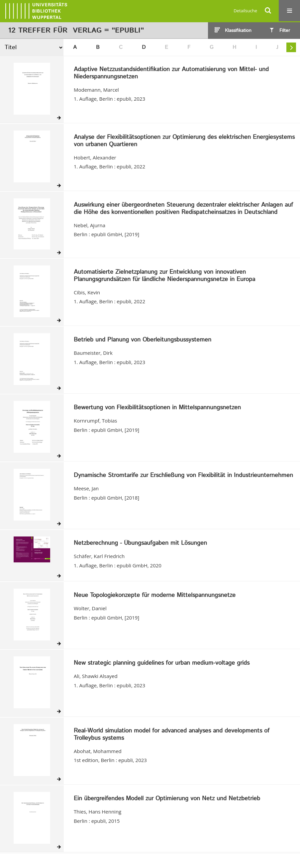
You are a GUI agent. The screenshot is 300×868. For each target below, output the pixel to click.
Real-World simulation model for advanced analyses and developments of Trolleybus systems (172, 735)
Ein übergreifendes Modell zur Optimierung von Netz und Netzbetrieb (167, 799)
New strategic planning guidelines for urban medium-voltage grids (162, 663)
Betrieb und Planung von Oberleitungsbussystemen (143, 340)
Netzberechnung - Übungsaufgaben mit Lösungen (140, 543)
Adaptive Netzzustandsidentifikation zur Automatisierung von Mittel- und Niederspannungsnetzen (171, 73)
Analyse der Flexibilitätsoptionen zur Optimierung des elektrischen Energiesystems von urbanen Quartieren (184, 141)
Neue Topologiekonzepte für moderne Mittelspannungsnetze (155, 596)
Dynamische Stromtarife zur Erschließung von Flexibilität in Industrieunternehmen (183, 476)
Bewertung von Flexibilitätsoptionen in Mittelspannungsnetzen (157, 408)
